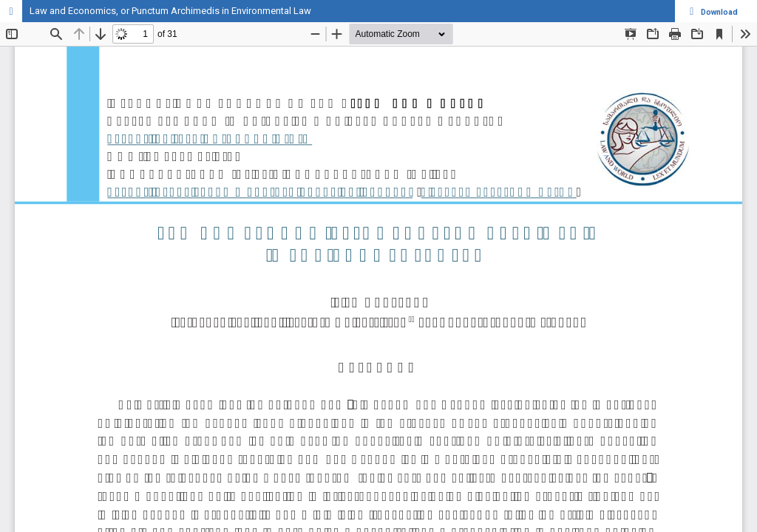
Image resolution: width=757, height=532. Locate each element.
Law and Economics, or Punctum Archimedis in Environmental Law (170, 11)
